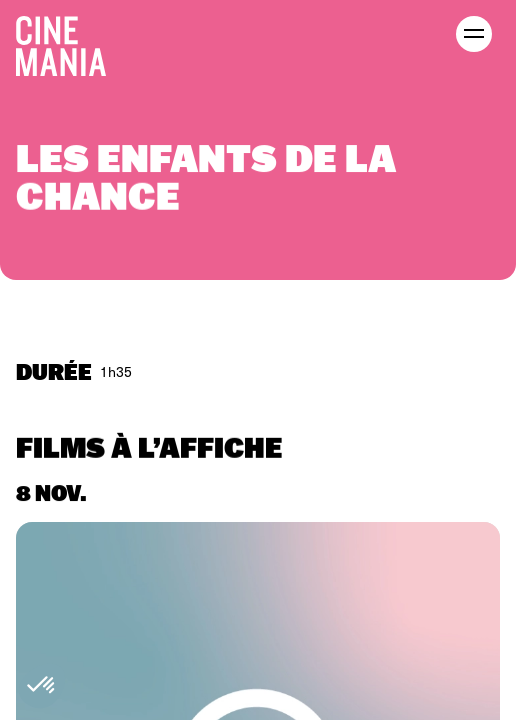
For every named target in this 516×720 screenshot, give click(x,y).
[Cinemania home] (69, 42)
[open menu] (474, 34)
